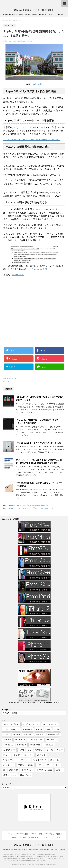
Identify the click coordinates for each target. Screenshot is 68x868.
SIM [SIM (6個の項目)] (29, 750)
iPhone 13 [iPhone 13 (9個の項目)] (52, 740)
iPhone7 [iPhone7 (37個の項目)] (40, 735)
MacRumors (18, 275)
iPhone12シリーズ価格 (18, 837)
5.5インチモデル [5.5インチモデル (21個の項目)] (11, 729)
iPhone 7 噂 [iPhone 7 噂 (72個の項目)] (54, 735)
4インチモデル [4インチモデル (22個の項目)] (50, 724)
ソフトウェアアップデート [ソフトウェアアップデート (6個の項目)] (16, 760)
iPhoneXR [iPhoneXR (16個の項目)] (35, 745)
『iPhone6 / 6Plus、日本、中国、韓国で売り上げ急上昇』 (32, 140)
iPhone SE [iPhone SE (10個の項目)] (8, 745)
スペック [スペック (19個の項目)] (41, 755)
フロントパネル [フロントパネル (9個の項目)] (25, 765)
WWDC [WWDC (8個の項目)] (39, 750)
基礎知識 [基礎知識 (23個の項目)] (13, 770)
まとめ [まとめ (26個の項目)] (50, 750)
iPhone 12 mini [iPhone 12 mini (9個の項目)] (36, 740)
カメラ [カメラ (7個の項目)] (60, 750)
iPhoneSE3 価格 (36, 834)
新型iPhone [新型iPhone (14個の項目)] (27, 770)
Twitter (58, 837)
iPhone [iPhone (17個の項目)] (16, 735)
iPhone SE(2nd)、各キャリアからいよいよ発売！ (39, 443)
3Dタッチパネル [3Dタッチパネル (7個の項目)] (11, 724)
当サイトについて (47, 837)
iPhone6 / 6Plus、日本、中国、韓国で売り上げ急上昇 (29, 505)
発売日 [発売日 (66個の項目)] (59, 770)
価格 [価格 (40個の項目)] (58, 765)
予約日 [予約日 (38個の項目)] (48, 765)
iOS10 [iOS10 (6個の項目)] (6, 735)
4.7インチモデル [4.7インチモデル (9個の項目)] (31, 724)
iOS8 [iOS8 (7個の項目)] (48, 729)
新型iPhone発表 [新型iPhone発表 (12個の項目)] (44, 770)
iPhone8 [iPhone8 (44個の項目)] (7, 740)
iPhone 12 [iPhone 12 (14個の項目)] (20, 740)
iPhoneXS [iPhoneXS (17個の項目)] (48, 745)
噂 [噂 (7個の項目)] (4, 770)
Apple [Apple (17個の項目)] (39, 729)
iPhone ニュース (11, 378)
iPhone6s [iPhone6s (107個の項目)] (28, 735)
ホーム (11, 834)
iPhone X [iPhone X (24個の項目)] (22, 745)
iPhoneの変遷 (33, 837)
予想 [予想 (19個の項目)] (39, 765)
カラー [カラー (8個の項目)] (6, 755)
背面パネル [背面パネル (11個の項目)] (25, 775)
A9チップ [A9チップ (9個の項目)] (28, 729)
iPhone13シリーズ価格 (52, 834)
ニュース (8, 381)
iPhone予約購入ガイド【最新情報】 (34, 10)
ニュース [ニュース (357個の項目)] (54, 760)
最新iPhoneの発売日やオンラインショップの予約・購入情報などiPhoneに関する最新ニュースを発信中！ (34, 850)
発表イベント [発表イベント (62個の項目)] (10, 775)
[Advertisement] (22, 296)
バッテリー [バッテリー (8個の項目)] (9, 765)
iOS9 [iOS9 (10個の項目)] (56, 729)
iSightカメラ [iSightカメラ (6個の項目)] (9, 750)
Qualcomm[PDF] (40, 269)
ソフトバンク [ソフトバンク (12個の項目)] (40, 760)
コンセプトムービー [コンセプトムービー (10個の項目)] (23, 755)
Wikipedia (38, 84)
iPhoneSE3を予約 (22, 834)
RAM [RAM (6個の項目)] (21, 750)
